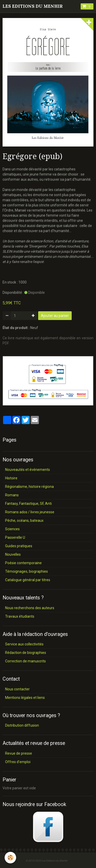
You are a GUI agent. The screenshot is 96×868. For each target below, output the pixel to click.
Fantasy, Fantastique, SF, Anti (28, 504)
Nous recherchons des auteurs (30, 608)
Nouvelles (13, 554)
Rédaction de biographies (26, 653)
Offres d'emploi (18, 762)
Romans (12, 495)
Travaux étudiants (20, 616)
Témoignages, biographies (26, 571)
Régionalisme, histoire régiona (29, 487)
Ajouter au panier (55, 316)
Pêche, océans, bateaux (24, 520)
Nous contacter (17, 689)
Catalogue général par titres (28, 580)
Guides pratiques (19, 546)
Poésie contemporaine (23, 563)
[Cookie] (10, 858)
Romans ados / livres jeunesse (30, 512)
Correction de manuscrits (25, 661)
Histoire (11, 478)
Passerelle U (15, 537)
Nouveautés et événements (28, 470)
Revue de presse (19, 753)
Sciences (12, 529)
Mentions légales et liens (25, 698)
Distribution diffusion (22, 725)
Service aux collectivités (24, 644)
